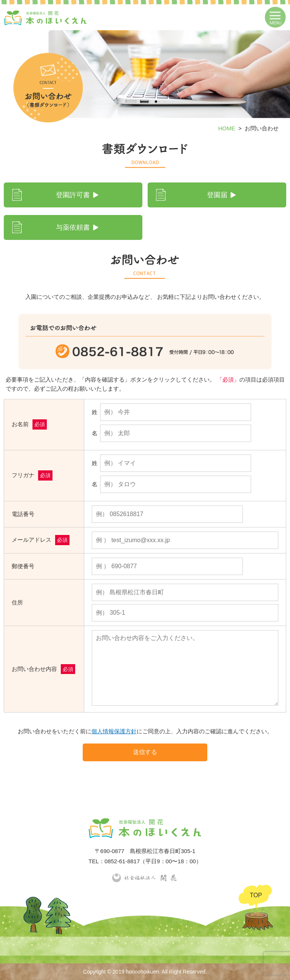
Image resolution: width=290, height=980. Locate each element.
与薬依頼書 (73, 227)
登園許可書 (73, 195)
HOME (227, 128)
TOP (256, 895)
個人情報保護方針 (114, 731)
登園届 (217, 195)
